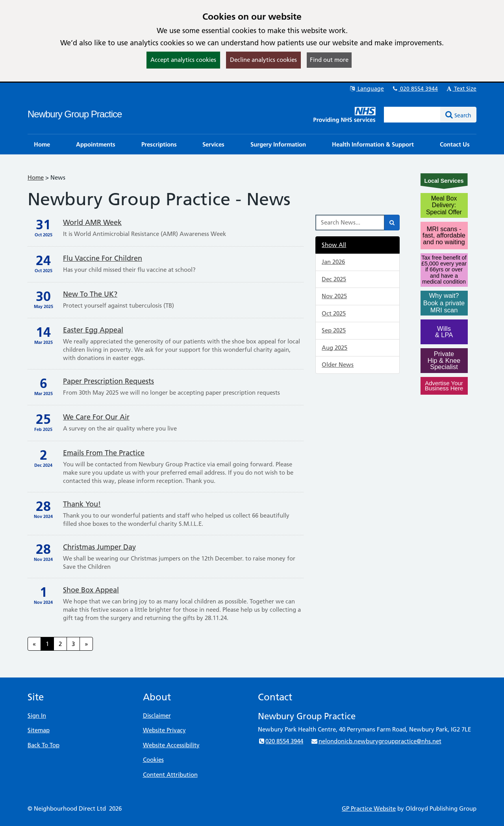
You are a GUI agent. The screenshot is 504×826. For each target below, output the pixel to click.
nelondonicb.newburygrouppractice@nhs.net (376, 741)
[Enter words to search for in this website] (412, 115)
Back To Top (44, 745)
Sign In (37, 716)
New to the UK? (90, 294)
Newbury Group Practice (75, 114)
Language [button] (366, 89)
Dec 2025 (334, 279)
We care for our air (96, 417)
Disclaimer (157, 716)
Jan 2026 (333, 262)
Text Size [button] (461, 89)
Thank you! (82, 504)
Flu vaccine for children (103, 258)
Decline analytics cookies (263, 60)
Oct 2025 (334, 313)
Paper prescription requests (108, 381)
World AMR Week (92, 222)
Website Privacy (164, 730)
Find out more (329, 60)
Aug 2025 (334, 348)
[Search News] (350, 223)
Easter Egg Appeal (93, 330)
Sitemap (39, 730)
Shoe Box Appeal (91, 590)
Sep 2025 (334, 330)
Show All (334, 245)
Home (36, 177)
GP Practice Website (369, 808)
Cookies (153, 760)
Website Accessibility (171, 745)
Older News (338, 365)
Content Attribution (170, 775)
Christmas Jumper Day (99, 547)
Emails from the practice (104, 453)
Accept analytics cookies (183, 60)
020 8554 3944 (415, 89)
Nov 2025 (334, 296)
